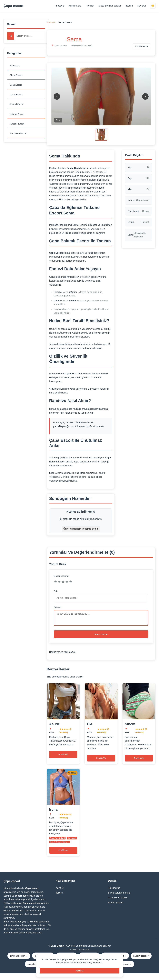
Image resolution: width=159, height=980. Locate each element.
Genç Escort (16, 85)
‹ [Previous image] (57, 96)
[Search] (11, 36)
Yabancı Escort (17, 115)
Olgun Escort (16, 76)
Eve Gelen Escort (19, 135)
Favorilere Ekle (140, 46)
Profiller (89, 6)
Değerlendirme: (61, 576)
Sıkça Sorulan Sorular (109, 6)
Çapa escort (13, 6)
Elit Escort (15, 66)
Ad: (56, 591)
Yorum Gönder (101, 637)
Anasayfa (59, 6)
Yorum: (58, 607)
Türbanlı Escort (17, 125)
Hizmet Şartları (116, 909)
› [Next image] (145, 96)
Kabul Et (79, 970)
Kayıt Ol (141, 6)
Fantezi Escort (17, 105)
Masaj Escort (16, 95)
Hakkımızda (74, 6)
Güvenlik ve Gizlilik (118, 905)
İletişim (129, 6)
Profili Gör (63, 759)
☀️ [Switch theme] (153, 6)
